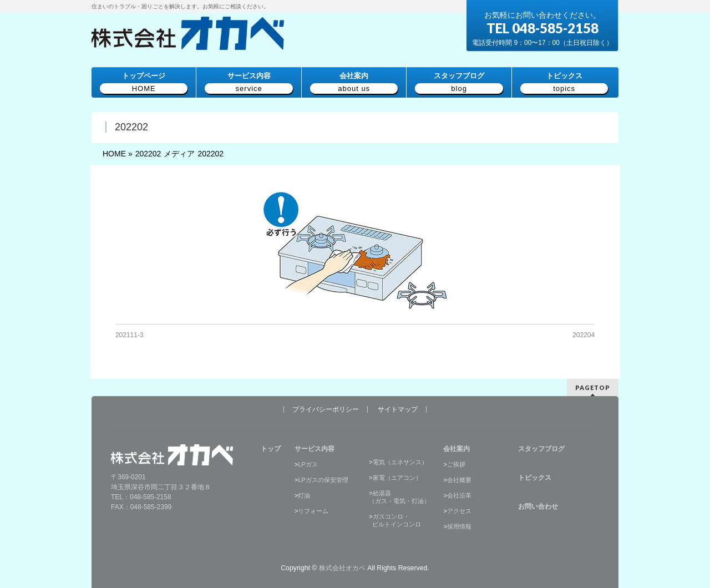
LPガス (308, 464)
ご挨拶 (456, 464)
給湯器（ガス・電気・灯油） (399, 497)
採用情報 (459, 526)
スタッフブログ (541, 449)
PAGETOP (593, 387)
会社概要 (459, 480)
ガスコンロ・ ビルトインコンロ (395, 520)
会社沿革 (459, 495)
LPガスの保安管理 (323, 480)
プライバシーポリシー (326, 409)
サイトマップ (398, 409)
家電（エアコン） (397, 478)
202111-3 (130, 335)
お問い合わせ (538, 506)
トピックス (535, 478)
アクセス (459, 511)
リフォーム (313, 511)
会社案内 (457, 449)
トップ (271, 449)
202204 (584, 335)
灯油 (304, 495)
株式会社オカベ (342, 568)
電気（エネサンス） (400, 462)
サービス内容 (315, 449)
